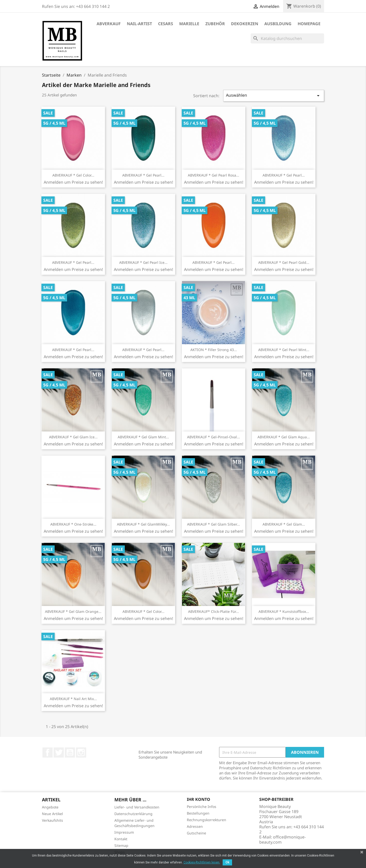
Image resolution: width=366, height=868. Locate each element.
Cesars (166, 24)
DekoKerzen (245, 24)
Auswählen (274, 96)
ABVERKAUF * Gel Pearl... (143, 175)
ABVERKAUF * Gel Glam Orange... (73, 611)
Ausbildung (278, 24)
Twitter (59, 753)
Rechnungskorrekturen (207, 820)
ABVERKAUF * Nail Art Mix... (73, 699)
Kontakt (121, 839)
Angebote (50, 807)
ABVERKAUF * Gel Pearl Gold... (284, 262)
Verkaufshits (52, 820)
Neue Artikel (52, 814)
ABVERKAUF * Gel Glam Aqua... (284, 437)
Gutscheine (196, 833)
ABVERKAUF (109, 24)
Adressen (195, 826)
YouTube (70, 753)
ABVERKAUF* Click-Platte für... (213, 611)
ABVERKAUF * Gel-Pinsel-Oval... (213, 437)
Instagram (81, 753)
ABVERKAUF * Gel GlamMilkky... (143, 524)
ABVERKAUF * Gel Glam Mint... (143, 437)
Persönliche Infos (202, 807)
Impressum (124, 832)
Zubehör (215, 24)
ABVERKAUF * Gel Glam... (284, 524)
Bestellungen (198, 813)
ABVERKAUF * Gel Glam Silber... (213, 524)
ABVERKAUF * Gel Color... (73, 175)
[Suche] (287, 38)
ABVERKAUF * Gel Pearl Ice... (143, 262)
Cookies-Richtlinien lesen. (202, 862)
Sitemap (121, 845)
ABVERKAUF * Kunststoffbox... (284, 611)
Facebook (48, 753)
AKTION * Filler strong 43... (214, 350)
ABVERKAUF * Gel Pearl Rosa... (213, 175)
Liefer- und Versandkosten (137, 807)
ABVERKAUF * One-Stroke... (73, 524)
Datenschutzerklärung (133, 814)
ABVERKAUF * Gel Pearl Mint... (284, 350)
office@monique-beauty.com (283, 840)
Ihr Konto (199, 799)
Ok (227, 862)
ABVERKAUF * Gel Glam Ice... (73, 437)
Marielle (189, 24)
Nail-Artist (139, 24)
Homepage (309, 24)
